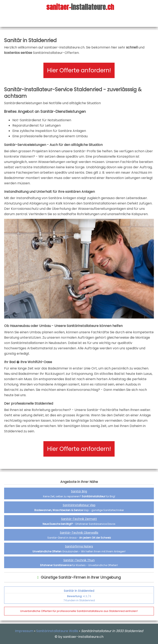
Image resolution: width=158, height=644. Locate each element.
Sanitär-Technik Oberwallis (79, 533)
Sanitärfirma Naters (79, 546)
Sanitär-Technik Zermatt (79, 519)
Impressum (24, 631)
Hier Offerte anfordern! (79, 70)
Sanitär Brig (79, 491)
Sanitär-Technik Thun (79, 560)
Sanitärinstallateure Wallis (57, 631)
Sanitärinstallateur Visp (79, 505)
